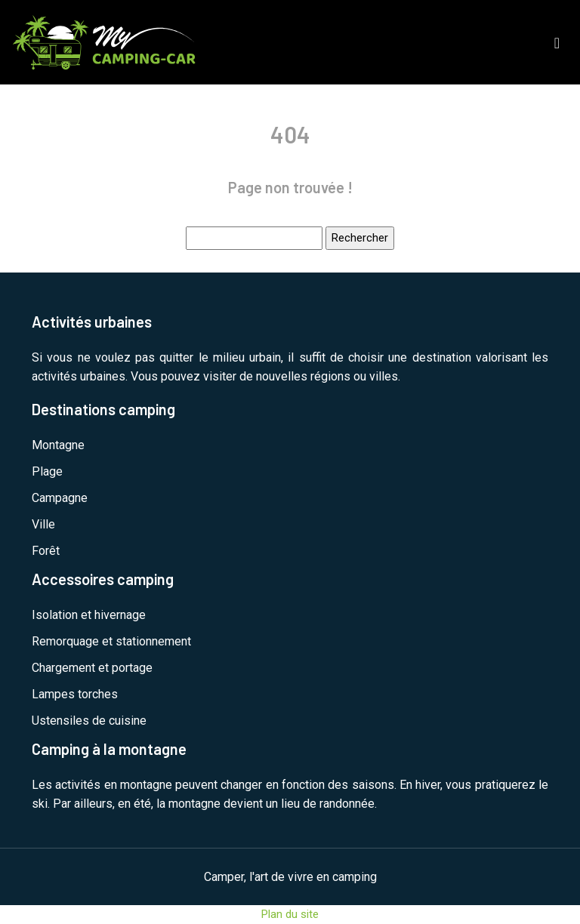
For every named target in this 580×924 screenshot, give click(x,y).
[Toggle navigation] (557, 42)
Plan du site (290, 914)
